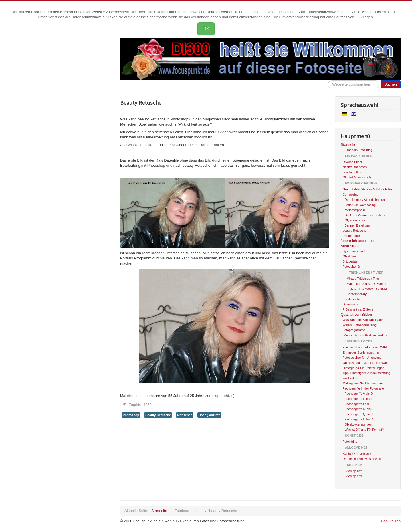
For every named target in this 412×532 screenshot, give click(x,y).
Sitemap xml (353, 476)
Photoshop (131, 415)
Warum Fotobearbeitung (360, 325)
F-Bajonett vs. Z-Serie (358, 309)
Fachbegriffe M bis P (359, 409)
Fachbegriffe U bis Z (359, 419)
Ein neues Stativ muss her (361, 352)
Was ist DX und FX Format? (364, 430)
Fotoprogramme (354, 330)
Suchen (391, 84)
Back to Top (391, 521)
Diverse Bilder (352, 162)
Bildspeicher (353, 299)
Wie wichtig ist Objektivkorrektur (365, 335)
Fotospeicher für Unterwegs (362, 358)
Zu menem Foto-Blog (357, 150)
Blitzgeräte (350, 261)
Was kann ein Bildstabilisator (363, 320)
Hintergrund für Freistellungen (364, 368)
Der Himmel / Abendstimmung (366, 200)
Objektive (349, 256)
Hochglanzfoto (209, 415)
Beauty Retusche (158, 415)
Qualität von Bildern (357, 314)
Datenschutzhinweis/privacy (362, 459)
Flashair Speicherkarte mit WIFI (365, 347)
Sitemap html (354, 471)
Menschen (185, 415)
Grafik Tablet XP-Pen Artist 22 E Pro (368, 189)
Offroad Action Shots (357, 177)
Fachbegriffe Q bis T (359, 414)
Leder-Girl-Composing (360, 205)
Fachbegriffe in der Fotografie (363, 388)
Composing (351, 194)
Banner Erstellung (357, 225)
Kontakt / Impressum (357, 454)
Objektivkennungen (358, 424)
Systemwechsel (354, 251)
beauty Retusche (355, 231)
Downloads (350, 304)
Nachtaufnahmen (355, 167)
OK (206, 29)
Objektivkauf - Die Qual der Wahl (366, 363)
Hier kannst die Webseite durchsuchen (328, 81)
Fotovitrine (350, 442)
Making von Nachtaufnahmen (363, 383)
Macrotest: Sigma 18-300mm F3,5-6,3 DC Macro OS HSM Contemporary (367, 289)
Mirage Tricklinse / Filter (363, 279)
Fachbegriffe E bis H (359, 399)
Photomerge (351, 236)
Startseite (349, 145)
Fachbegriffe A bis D (359, 394)
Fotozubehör (352, 267)
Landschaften (352, 172)
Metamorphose (355, 210)
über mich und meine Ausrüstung (358, 243)
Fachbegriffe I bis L (358, 404)
